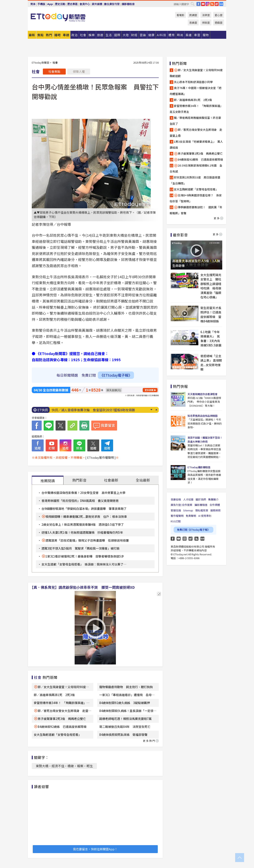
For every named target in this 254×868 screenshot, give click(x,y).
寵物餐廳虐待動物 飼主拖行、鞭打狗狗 (126, 687)
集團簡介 (213, 499)
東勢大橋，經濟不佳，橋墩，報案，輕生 (64, 766)
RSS (212, 4)
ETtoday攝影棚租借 (199, 467)
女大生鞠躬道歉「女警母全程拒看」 (58, 735)
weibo (217, 4)
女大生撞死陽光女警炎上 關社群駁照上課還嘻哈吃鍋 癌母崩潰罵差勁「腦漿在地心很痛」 (211, 286)
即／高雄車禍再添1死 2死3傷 (54, 695)
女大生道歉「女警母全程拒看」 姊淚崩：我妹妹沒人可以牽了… (84, 564)
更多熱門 (151, 741)
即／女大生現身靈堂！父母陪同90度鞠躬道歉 (196, 73)
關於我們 (201, 499)
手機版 (41, 4)
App (50, 4)
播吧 (58, 35)
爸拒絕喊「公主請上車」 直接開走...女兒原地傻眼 (211, 363)
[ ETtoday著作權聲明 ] (101, 457)
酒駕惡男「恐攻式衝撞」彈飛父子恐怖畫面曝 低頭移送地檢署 (87, 540)
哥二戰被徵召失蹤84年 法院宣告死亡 (125, 727)
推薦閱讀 (48, 481)
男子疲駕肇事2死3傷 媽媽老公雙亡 (62, 719)
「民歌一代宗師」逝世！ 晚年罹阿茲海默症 (83, 410)
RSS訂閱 (176, 521)
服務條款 (216, 510)
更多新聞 (149, 390)
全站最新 (143, 480)
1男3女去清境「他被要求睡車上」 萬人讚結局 (196, 145)
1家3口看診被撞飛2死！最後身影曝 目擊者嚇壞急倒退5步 (85, 556)
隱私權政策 (202, 510)
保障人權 (79, 71)
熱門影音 (79, 480)
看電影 (180, 15)
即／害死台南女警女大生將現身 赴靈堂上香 (196, 133)
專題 (66, 35)
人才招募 (188, 499)
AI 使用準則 (205, 516)
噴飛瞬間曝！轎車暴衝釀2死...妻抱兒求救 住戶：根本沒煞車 (86, 516)
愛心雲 (219, 15)
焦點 (40, 35)
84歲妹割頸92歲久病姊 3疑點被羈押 (125, 703)
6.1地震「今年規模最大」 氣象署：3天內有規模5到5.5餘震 (211, 339)
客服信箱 (176, 510)
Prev (156, 410)
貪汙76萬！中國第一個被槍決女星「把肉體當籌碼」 (196, 91)
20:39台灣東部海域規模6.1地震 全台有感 (196, 168)
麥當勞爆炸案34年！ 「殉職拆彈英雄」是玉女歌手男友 (196, 109)
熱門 (49, 35)
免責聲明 (191, 516)
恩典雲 (193, 23)
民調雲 (193, 15)
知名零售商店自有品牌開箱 (202, 416)
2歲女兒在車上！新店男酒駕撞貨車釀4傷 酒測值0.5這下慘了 (83, 524)
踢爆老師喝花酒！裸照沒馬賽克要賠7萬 (125, 719)
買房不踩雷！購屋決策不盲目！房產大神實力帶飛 (205, 440)
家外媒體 (97, 4)
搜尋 (192, 4)
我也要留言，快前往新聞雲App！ (95, 849)
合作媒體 (215, 505)
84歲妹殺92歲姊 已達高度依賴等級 (62, 727)
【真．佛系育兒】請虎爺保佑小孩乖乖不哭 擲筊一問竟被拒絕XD (82, 587)
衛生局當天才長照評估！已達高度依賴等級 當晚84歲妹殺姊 (211, 315)
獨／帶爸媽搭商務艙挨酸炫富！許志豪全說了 (195, 121)
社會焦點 (54, 71)
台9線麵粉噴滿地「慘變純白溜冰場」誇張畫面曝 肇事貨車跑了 (84, 509)
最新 (32, 35)
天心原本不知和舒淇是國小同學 (193, 82)
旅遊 (100, 35)
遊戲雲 (219, 23)
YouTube (203, 4)
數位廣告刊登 (112, 4)
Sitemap (188, 510)
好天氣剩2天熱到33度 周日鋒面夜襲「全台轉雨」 (195, 180)
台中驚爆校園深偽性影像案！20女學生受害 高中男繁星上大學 (83, 493)
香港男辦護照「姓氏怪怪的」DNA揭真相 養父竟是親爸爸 (80, 501)
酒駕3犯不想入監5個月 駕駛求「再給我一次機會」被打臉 (80, 548)
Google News (221, 4)
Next (151, 410)
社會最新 (111, 480)
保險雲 (206, 23)
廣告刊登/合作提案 (181, 505)
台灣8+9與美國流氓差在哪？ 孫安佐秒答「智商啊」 (196, 198)
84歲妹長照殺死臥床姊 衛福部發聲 (123, 735)
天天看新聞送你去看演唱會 (202, 394)
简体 (33, 4)
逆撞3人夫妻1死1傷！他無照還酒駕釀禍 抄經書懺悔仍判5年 (82, 532)
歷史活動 (60, 4)
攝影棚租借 (128, 4)
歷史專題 (72, 4)
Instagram (185, 539)
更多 (218, 218)
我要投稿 (176, 499)
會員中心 (85, 4)
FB (198, 4)
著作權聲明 (177, 516)
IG (208, 4)
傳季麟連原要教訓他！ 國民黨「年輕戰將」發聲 (196, 210)
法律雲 (206, 15)
